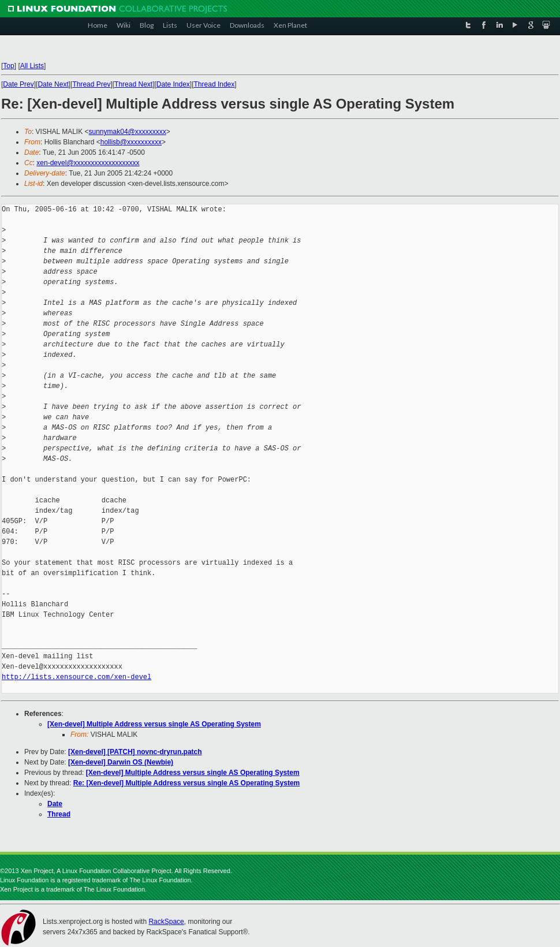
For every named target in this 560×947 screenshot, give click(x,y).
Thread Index (214, 84)
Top (8, 66)
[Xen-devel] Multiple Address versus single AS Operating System (154, 724)
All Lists (32, 66)
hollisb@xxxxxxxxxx (131, 142)
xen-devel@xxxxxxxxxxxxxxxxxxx (88, 163)
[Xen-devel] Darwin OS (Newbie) (121, 762)
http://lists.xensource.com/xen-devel (76, 677)
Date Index (173, 84)
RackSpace (166, 922)
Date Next (53, 84)
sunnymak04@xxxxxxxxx (128, 132)
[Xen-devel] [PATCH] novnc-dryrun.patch (135, 752)
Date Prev (18, 84)
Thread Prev (91, 84)
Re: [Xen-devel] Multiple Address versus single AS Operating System (187, 783)
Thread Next (133, 84)
